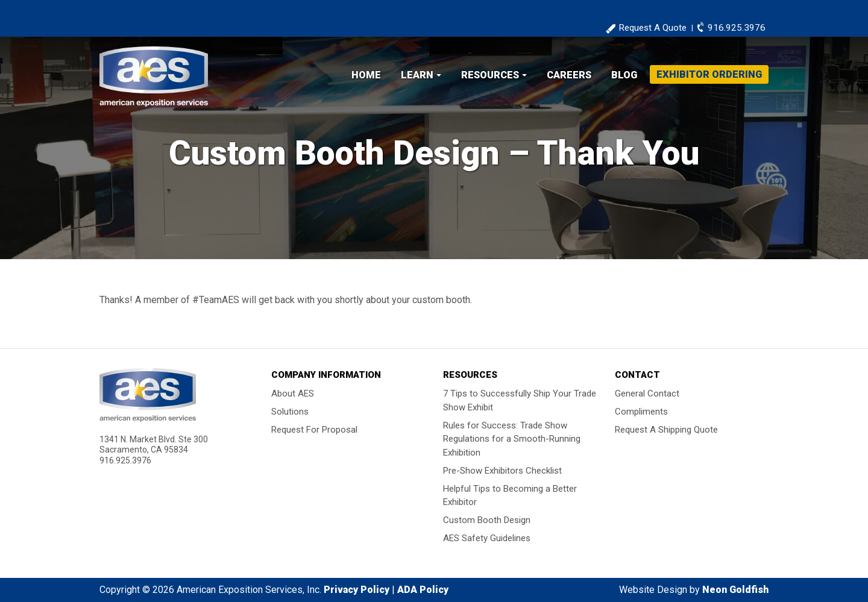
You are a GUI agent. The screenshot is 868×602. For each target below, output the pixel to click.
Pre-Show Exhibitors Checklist (502, 470)
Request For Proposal (314, 430)
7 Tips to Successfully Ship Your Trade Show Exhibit (520, 400)
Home (366, 75)
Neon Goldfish (735, 590)
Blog (624, 75)
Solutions (290, 412)
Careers (569, 75)
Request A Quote (653, 28)
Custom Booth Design (487, 520)
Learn (417, 75)
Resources (490, 75)
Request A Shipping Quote (666, 430)
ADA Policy (423, 590)
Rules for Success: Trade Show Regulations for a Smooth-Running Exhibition (512, 438)
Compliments (641, 412)
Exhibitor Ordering (709, 74)
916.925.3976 (737, 28)
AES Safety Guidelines (487, 538)
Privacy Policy (357, 590)
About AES (293, 393)
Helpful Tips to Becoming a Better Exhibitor (510, 495)
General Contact (647, 393)
